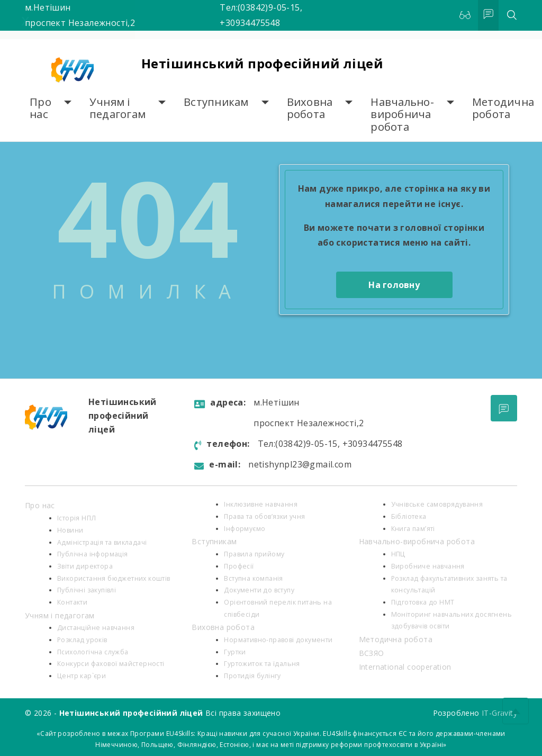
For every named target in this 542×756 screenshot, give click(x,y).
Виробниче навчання (428, 566)
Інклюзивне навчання (261, 504)
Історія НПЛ (76, 518)
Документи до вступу (259, 590)
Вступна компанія (253, 578)
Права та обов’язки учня (264, 516)
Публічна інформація (93, 554)
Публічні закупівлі (87, 590)
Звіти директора (85, 566)
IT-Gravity (499, 713)
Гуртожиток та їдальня (262, 664)
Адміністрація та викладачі (102, 542)
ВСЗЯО (372, 653)
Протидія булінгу (252, 676)
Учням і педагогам (118, 108)
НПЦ (398, 554)
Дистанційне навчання (96, 628)
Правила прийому (254, 554)
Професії (239, 566)
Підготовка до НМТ (423, 602)
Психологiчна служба (93, 652)
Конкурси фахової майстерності (111, 664)
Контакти (72, 602)
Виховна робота (310, 108)
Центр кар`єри (82, 676)
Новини (70, 530)
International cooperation (405, 667)
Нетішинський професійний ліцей (262, 63)
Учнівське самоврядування (437, 504)
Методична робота (503, 108)
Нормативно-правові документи (278, 640)
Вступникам (216, 102)
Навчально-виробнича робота (402, 114)
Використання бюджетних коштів (114, 578)
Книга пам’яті (413, 529)
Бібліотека (409, 516)
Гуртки (235, 652)
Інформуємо (245, 529)
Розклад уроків (82, 640)
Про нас (40, 108)
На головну (394, 285)
